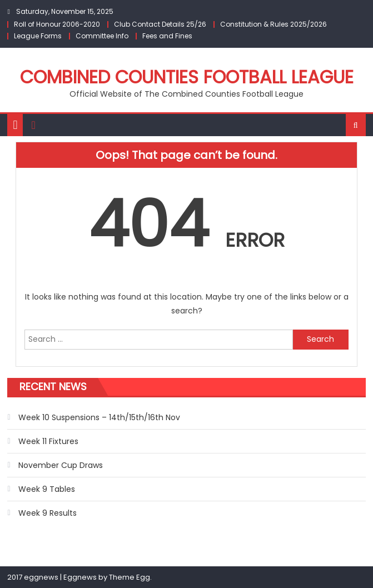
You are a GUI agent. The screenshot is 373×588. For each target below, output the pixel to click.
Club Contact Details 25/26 (160, 24)
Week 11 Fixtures (48, 441)
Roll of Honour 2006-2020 (57, 24)
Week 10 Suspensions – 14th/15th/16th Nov (99, 417)
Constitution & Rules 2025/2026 (273, 24)
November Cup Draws (61, 465)
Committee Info (102, 36)
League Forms (38, 36)
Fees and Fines (167, 36)
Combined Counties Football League (187, 77)
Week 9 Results (48, 513)
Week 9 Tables (47, 489)
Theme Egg (130, 577)
